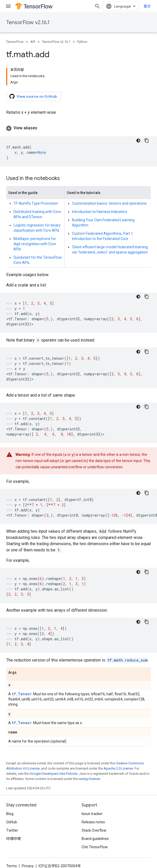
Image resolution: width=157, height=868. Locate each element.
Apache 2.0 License (118, 768)
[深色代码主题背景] (138, 141)
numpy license (89, 779)
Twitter (12, 830)
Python (82, 42)
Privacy (28, 866)
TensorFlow (15, 42)
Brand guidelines (95, 839)
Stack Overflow (94, 830)
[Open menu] (8, 6)
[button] (79, 128)
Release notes (93, 822)
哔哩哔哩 (13, 839)
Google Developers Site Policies (53, 774)
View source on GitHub (33, 96)
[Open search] (97, 6)
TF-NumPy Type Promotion (36, 203)
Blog (10, 814)
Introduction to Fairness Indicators (100, 212)
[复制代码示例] (147, 141)
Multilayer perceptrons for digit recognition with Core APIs (35, 244)
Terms (12, 866)
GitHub (12, 822)
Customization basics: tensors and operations (109, 203)
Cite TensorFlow (95, 847)
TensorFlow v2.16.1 (28, 22)
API (33, 42)
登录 (147, 6)
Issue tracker (92, 814)
